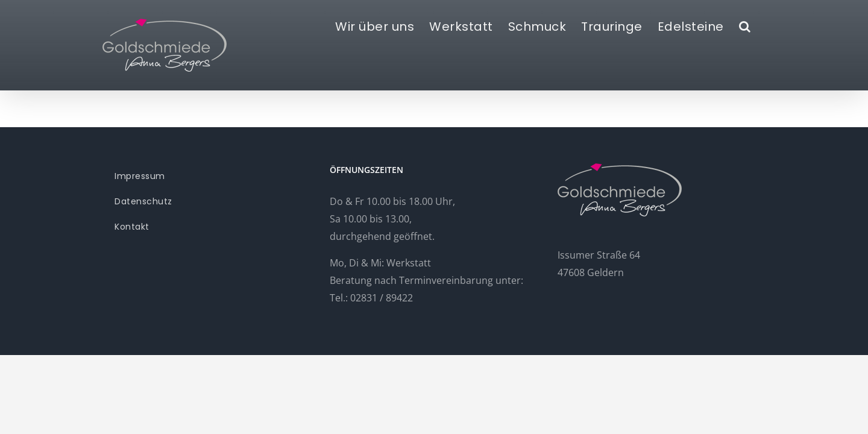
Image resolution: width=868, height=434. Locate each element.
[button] (760, 25)
